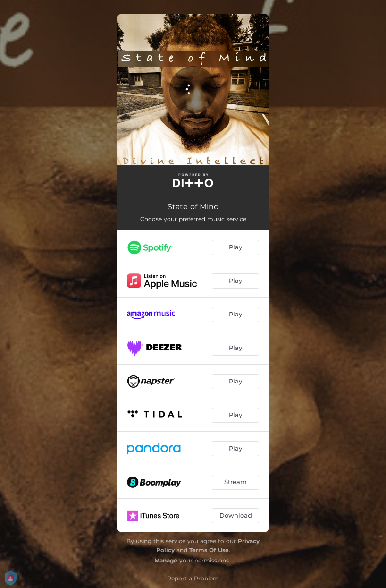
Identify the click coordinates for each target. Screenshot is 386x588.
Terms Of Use (209, 550)
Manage (166, 560)
